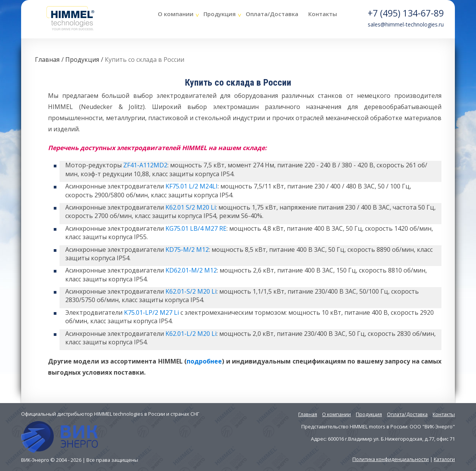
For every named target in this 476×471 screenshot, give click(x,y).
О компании (176, 14)
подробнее (204, 361)
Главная (47, 59)
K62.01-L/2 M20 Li (191, 334)
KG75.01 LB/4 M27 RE (196, 228)
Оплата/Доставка (272, 14)
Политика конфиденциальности (391, 459)
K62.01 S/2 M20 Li (191, 207)
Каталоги (444, 459)
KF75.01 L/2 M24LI (192, 186)
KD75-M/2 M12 (187, 250)
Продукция (220, 14)
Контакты (323, 14)
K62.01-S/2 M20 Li (191, 291)
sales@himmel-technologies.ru (406, 24)
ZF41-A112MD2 (145, 165)
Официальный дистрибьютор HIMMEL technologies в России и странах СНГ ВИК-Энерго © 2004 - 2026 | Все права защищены (110, 437)
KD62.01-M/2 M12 (191, 270)
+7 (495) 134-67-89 (406, 13)
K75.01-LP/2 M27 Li (151, 312)
